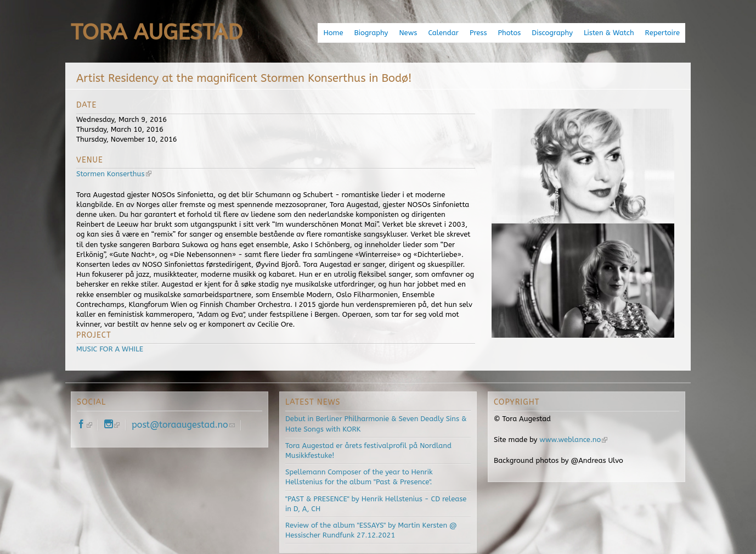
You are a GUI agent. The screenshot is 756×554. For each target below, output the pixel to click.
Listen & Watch (609, 33)
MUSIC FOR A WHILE (110, 349)
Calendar (443, 33)
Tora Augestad (157, 32)
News (408, 33)
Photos (509, 33)
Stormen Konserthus (114, 174)
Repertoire (662, 33)
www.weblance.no (573, 440)
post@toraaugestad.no (183, 425)
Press (478, 33)
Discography (552, 33)
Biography (371, 33)
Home (333, 33)
